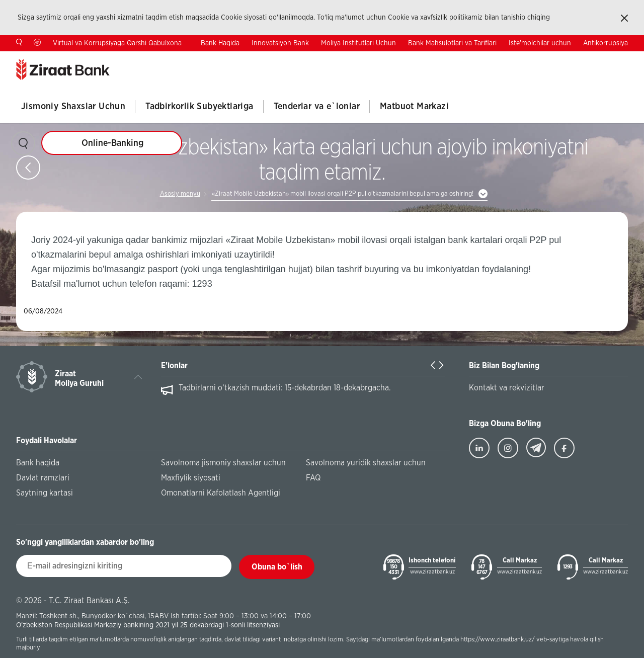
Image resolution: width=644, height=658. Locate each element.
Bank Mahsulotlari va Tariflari (452, 43)
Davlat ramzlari (43, 478)
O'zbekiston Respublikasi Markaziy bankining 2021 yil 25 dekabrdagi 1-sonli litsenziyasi (148, 625)
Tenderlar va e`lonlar (317, 107)
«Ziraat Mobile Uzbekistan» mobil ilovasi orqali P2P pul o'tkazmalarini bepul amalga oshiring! (343, 194)
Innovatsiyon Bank (280, 43)
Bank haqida (38, 463)
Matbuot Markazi (414, 107)
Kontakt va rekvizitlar (507, 388)
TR (560, 59)
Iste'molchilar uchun (540, 43)
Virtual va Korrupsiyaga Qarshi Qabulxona (117, 43)
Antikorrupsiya (606, 43)
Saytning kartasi (45, 493)
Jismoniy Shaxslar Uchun (73, 107)
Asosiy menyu (180, 194)
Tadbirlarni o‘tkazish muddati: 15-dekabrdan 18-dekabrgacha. (285, 388)
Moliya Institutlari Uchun (358, 43)
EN (592, 59)
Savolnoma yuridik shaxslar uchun (366, 463)
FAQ (313, 478)
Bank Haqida (220, 43)
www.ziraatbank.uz (432, 572)
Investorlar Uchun (462, 59)
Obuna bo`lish (277, 567)
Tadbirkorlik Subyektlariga (199, 107)
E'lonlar (174, 366)
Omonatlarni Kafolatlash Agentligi (221, 493)
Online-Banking (112, 143)
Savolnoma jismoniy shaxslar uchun (223, 463)
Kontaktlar (517, 59)
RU (623, 59)
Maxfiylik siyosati (191, 478)
